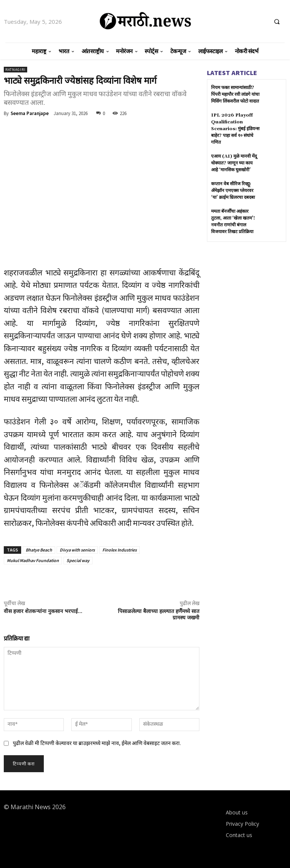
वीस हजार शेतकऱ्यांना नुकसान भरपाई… (43, 611)
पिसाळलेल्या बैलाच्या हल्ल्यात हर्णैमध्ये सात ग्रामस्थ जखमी (159, 615)
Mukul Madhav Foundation (33, 560)
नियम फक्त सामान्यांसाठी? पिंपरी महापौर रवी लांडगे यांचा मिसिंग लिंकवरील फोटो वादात (235, 94)
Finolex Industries (120, 550)
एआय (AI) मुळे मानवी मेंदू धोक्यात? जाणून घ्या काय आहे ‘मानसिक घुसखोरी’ (234, 163)
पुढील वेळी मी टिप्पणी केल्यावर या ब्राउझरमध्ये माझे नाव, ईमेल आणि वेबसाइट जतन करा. (97, 743)
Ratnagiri (15, 70)
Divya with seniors (77, 550)
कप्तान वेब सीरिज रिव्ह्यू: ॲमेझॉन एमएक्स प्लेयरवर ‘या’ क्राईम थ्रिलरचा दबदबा (233, 191)
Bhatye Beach (39, 550)
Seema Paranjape (30, 113)
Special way (78, 560)
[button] (277, 22)
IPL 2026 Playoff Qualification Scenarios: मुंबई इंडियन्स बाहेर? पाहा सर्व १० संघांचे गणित (235, 129)
